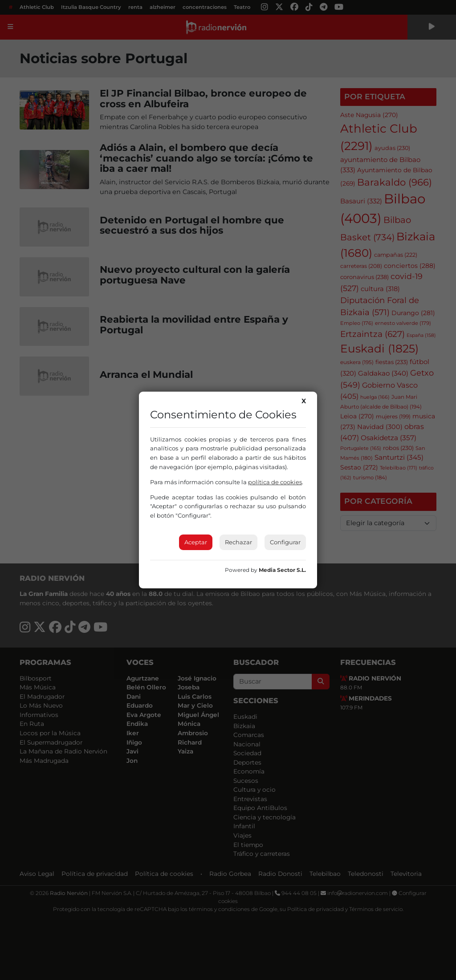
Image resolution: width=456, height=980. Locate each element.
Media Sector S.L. (282, 570)
